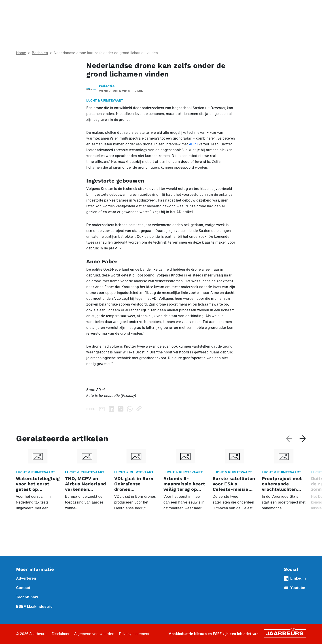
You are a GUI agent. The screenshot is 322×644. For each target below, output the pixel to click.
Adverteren (186, 6)
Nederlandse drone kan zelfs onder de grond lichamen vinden (106, 53)
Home (20, 6)
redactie (107, 86)
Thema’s (259, 22)
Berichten (40, 53)
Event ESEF (37, 6)
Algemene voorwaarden (94, 634)
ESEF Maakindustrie (34, 607)
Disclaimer (61, 634)
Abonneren (207, 6)
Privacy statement (134, 634)
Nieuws (84, 6)
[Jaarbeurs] (285, 633)
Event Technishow (62, 6)
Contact (226, 6)
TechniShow (27, 597)
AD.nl (193, 144)
